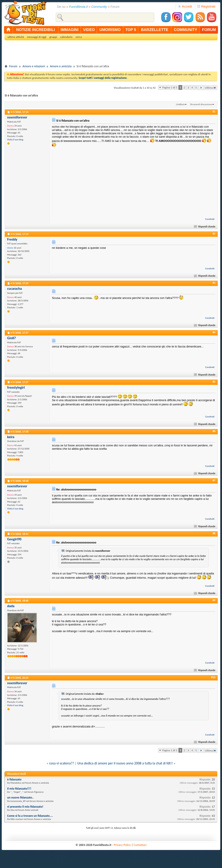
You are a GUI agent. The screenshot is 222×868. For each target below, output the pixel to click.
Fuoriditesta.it (78, 7)
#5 (214, 382)
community (186, 30)
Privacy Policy (122, 845)
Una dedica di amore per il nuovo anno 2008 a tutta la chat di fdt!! (125, 763)
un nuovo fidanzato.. (20, 798)
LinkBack (180, 104)
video (89, 30)
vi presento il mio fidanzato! (25, 807)
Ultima (211, 88)
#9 (214, 600)
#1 (214, 112)
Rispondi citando (205, 227)
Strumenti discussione (201, 104)
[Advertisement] (111, 54)
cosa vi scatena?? (62, 763)
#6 (214, 431)
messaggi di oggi (37, 37)
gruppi (53, 37)
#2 (214, 234)
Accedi (185, 6)
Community (99, 7)
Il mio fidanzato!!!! (19, 789)
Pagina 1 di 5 (170, 87)
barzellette (155, 30)
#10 (213, 677)
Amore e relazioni (34, 66)
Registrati (206, 6)
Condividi (210, 219)
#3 (214, 283)
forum (209, 30)
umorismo (110, 30)
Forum (13, 66)
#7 (214, 480)
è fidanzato (14, 779)
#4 (214, 332)
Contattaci (140, 845)
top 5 (131, 30)
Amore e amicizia (61, 66)
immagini (70, 30)
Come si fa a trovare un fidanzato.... (30, 816)
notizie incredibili (35, 30)
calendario (66, 37)
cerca (79, 37)
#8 (214, 533)
